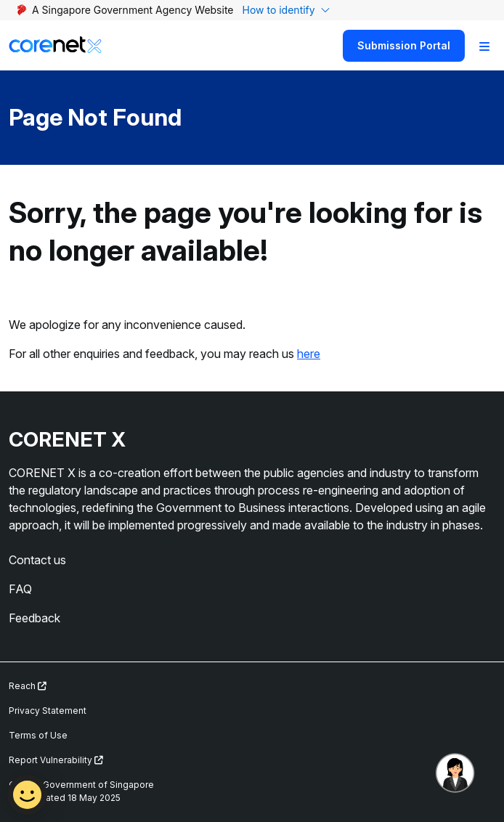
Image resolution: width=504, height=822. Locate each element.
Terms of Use (38, 735)
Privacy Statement (48, 711)
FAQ (20, 589)
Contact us (37, 560)
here (309, 354)
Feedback (34, 618)
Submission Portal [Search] (404, 45)
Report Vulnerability (56, 760)
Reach (28, 686)
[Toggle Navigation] (484, 46)
